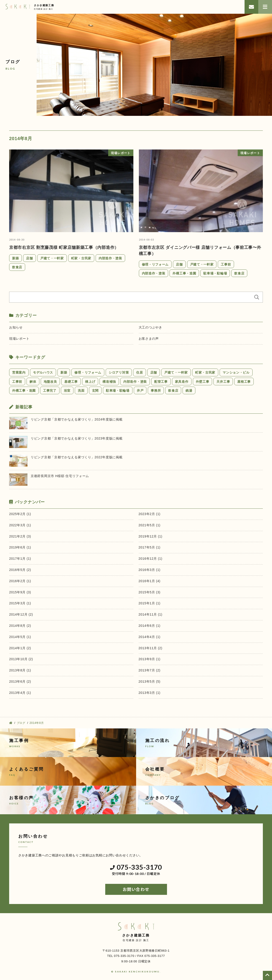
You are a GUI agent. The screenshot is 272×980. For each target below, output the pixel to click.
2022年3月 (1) (20, 525)
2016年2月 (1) (20, 581)
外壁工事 (203, 382)
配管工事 (161, 382)
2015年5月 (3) (150, 592)
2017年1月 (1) (20, 559)
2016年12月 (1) (151, 559)
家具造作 (182, 382)
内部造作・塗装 (110, 258)
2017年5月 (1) (150, 547)
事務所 (156, 391)
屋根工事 (244, 382)
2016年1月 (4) (150, 581)
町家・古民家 (81, 258)
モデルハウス (43, 372)
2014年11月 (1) (151, 614)
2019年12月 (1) (151, 536)
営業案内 (19, 372)
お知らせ (16, 327)
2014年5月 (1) (20, 637)
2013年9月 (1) (150, 659)
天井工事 (223, 382)
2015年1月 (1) (150, 603)
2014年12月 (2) (21, 614)
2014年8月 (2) (20, 626)
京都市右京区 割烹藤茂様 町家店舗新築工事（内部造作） (64, 247)
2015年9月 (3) (20, 592)
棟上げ (90, 382)
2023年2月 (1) (150, 514)
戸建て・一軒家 (52, 258)
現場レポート (19, 339)
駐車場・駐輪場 (215, 273)
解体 (33, 382)
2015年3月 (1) (20, 603)
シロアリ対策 (119, 372)
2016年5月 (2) (20, 570)
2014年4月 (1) (150, 637)
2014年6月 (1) (150, 626)
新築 (15, 258)
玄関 (95, 391)
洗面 (81, 391)
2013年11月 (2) (151, 648)
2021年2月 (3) (20, 536)
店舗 (29, 258)
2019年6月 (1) (20, 547)
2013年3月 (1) (150, 693)
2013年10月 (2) (21, 659)
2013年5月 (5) (150, 681)
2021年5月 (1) (150, 525)
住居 (139, 372)
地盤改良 (50, 382)
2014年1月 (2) (20, 648)
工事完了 (50, 391)
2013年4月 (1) (20, 693)
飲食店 (17, 267)
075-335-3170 (136, 867)
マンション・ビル (236, 372)
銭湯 (189, 391)
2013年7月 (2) (150, 670)
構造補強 (109, 382)
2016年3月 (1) (150, 570)
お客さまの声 (149, 339)
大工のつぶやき (150, 327)
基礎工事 (71, 382)
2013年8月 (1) (20, 670)
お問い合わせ (136, 889)
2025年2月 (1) (20, 514)
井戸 (140, 391)
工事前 (226, 264)
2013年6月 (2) (20, 681)
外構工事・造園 (184, 273)
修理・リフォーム (155, 264)
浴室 (67, 391)
